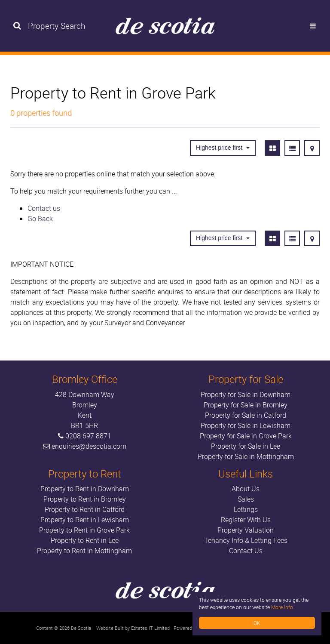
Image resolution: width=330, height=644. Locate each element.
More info (282, 607)
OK (257, 623)
